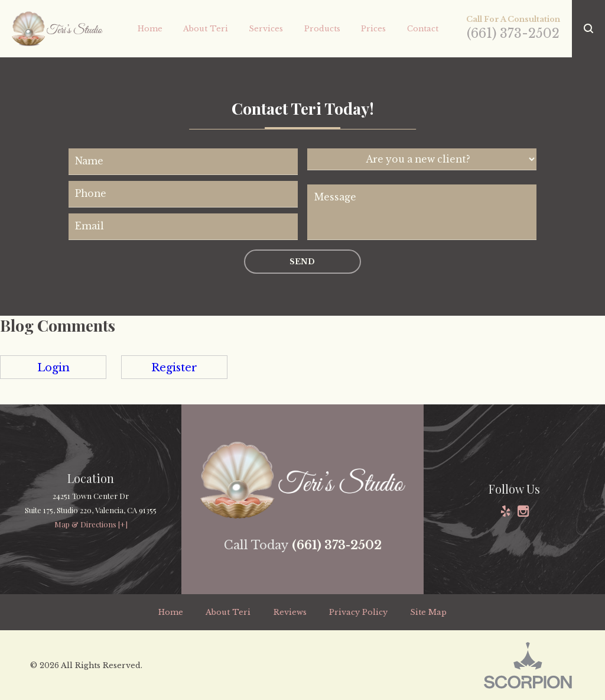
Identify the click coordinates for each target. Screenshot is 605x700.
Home (171, 612)
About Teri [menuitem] (206, 29)
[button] (588, 29)
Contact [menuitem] (423, 29)
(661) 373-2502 (513, 33)
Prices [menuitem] (373, 29)
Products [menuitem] (322, 29)
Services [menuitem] (266, 29)
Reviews (290, 612)
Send (302, 262)
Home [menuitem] (150, 29)
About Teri (228, 612)
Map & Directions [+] (91, 524)
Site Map (428, 612)
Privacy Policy (358, 612)
